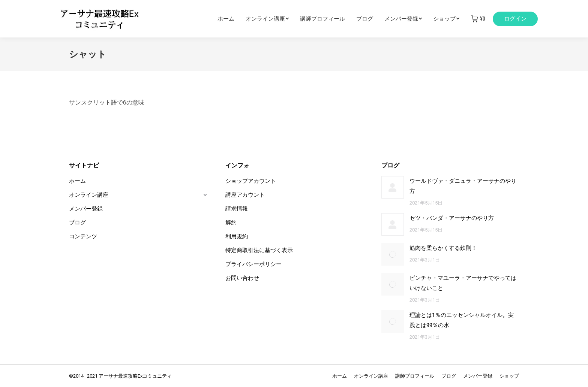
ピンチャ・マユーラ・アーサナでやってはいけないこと (463, 283)
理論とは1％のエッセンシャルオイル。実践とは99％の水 (462, 320)
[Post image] (393, 187)
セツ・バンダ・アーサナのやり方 (452, 218)
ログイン (515, 19)
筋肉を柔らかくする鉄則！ (443, 248)
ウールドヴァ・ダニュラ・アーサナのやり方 (463, 186)
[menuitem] (232, 19)
